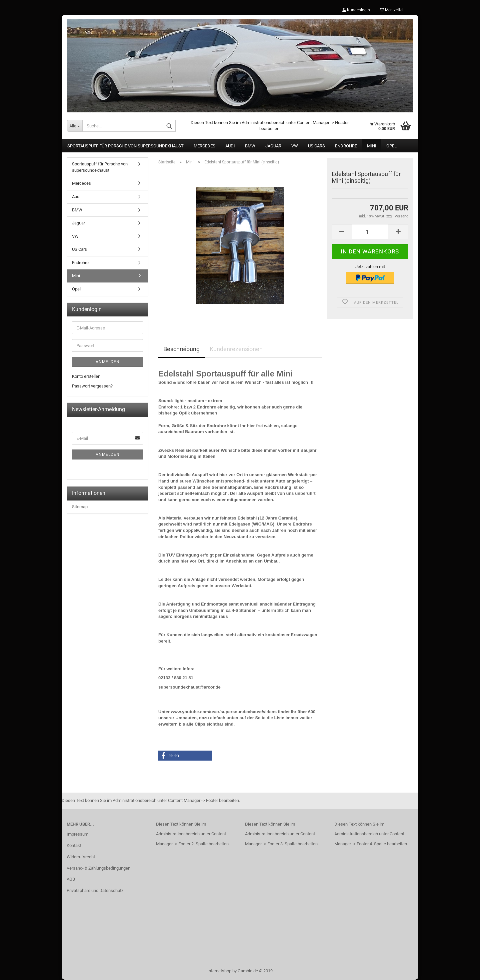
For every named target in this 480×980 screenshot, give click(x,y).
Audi (230, 147)
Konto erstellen (86, 377)
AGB (71, 880)
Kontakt (74, 846)
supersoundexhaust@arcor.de (189, 687)
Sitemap (80, 507)
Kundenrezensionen (236, 350)
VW (295, 147)
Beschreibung (181, 350)
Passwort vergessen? (92, 387)
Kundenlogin (356, 10)
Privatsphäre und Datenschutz (95, 891)
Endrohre (346, 147)
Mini (372, 147)
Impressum (77, 835)
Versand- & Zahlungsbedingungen (98, 868)
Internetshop (219, 971)
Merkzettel (392, 10)
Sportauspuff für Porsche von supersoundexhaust (125, 147)
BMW (250, 147)
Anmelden (108, 362)
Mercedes (204, 147)
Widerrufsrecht (81, 857)
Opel (391, 147)
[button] (185, 756)
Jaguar (273, 147)
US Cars (316, 147)
